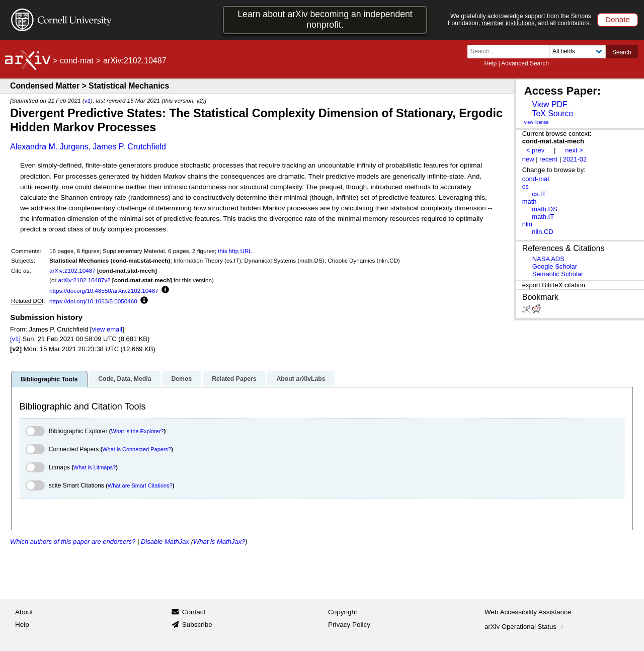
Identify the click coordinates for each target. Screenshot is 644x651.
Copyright (343, 612)
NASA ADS (548, 259)
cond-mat (77, 61)
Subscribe (197, 625)
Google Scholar (555, 266)
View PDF (549, 104)
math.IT (543, 217)
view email (107, 329)
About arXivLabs (301, 379)
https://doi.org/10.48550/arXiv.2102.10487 (104, 291)
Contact (194, 612)
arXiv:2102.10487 (72, 270)
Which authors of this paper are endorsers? (73, 542)
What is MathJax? (219, 542)
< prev (535, 150)
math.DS (544, 209)
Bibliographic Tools (49, 379)
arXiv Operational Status (525, 627)
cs (526, 186)
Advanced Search (525, 63)
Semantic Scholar (558, 274)
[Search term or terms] (511, 52)
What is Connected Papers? (137, 449)
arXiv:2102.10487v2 (85, 280)
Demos (181, 379)
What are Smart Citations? (140, 485)
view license (537, 122)
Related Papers (234, 379)
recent (548, 159)
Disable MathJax (165, 542)
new (528, 159)
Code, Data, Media (125, 379)
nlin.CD (542, 232)
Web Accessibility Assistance (528, 612)
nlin (527, 224)
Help (490, 63)
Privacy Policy (349, 625)
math (530, 201)
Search (622, 52)
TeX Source (552, 113)
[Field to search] (577, 52)
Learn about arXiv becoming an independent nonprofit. (325, 19)
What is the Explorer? (138, 431)
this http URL (235, 251)
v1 (88, 100)
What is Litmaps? (95, 467)
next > (574, 150)
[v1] (15, 339)
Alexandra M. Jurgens (49, 147)
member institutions (508, 23)
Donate (618, 19)
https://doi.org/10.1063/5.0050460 (93, 301)
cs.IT (539, 194)
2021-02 (575, 159)
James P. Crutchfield (129, 147)
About (24, 612)
